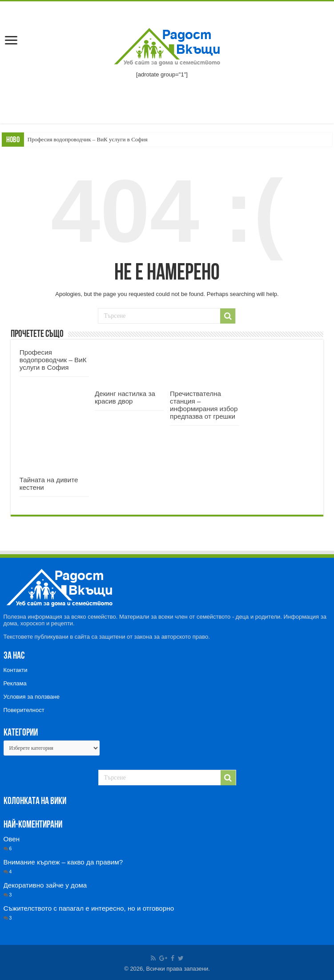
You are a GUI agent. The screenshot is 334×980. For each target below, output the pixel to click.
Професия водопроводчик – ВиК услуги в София (88, 139)
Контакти (16, 670)
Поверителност (24, 710)
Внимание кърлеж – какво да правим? (63, 862)
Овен (12, 839)
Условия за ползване (32, 697)
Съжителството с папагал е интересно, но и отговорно (89, 908)
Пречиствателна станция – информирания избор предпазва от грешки (204, 405)
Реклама (15, 683)
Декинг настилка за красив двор (125, 397)
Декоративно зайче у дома (45, 885)
